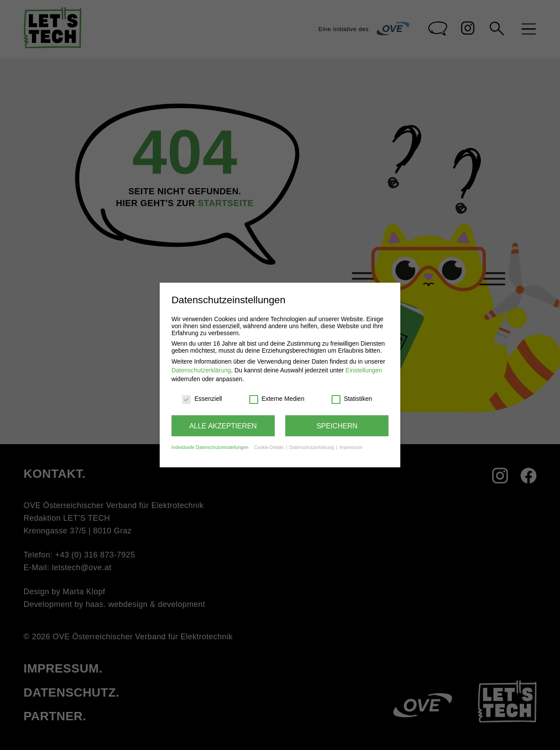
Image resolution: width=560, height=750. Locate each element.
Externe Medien (277, 399)
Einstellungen (364, 370)
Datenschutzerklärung (201, 370)
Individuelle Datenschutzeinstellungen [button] (210, 447)
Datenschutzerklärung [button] (312, 447)
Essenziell (202, 399)
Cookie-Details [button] (269, 447)
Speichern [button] (337, 426)
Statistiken (352, 399)
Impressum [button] (351, 447)
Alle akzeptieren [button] (223, 426)
